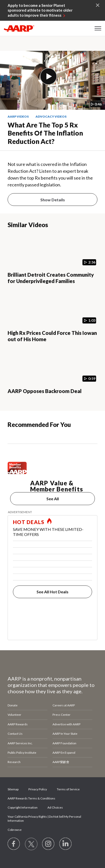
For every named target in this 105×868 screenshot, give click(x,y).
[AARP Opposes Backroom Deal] (52, 377)
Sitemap (13, 789)
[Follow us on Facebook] (14, 844)
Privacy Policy (38, 789)
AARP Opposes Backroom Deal (45, 391)
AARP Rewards (18, 724)
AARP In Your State (65, 734)
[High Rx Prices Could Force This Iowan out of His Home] (52, 318)
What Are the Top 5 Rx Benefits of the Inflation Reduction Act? (45, 133)
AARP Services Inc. (20, 743)
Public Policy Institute (22, 753)
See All (53, 499)
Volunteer (14, 715)
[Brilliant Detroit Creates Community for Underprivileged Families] (52, 260)
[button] (98, 28)
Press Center (62, 715)
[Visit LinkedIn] (66, 844)
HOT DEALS (29, 522)
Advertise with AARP (66, 724)
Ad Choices (55, 807)
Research (14, 762)
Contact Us (15, 734)
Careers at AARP (64, 705)
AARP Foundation (64, 743)
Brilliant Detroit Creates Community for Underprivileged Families (51, 278)
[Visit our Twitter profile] (31, 844)
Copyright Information (23, 807)
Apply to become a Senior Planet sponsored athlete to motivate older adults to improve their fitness (40, 10)
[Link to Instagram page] (48, 844)
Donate (13, 705)
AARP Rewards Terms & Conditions (31, 798)
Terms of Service (68, 789)
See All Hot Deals (52, 592)
